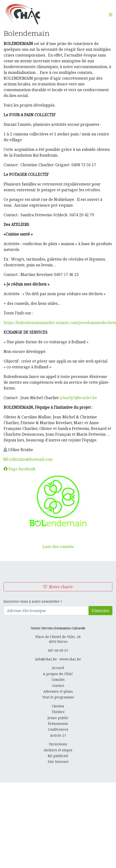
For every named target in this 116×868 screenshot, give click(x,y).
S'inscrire (100, 611)
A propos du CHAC (58, 674)
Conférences (58, 729)
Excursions (58, 744)
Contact (58, 686)
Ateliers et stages (58, 750)
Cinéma (58, 706)
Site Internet (58, 762)
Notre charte (58, 587)
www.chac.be (70, 659)
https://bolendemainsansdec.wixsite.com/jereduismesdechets (60, 323)
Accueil (58, 668)
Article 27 (58, 735)
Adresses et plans (58, 691)
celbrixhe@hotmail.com (28, 459)
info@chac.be (46, 659)
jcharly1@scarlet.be (78, 398)
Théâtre (58, 712)
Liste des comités (58, 547)
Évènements (58, 724)
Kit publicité (58, 756)
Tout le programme (58, 697)
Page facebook (20, 469)
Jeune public (58, 718)
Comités (58, 680)
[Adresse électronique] (46, 611)
